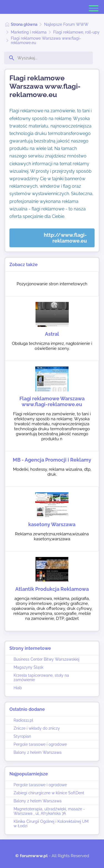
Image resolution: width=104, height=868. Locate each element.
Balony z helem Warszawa (38, 752)
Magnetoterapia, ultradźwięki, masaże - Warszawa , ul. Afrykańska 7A (49, 811)
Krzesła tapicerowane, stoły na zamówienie (41, 678)
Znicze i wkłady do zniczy (37, 728)
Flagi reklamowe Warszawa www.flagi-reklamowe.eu (46, 40)
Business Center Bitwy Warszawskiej (46, 659)
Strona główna (24, 24)
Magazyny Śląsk (28, 667)
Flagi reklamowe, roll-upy (76, 32)
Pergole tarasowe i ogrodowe (40, 744)
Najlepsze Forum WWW (66, 24)
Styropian (22, 736)
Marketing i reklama (29, 32)
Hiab (18, 688)
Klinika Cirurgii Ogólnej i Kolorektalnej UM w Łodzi (51, 824)
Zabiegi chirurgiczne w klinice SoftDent (49, 793)
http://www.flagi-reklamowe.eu (65, 238)
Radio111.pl (23, 720)
